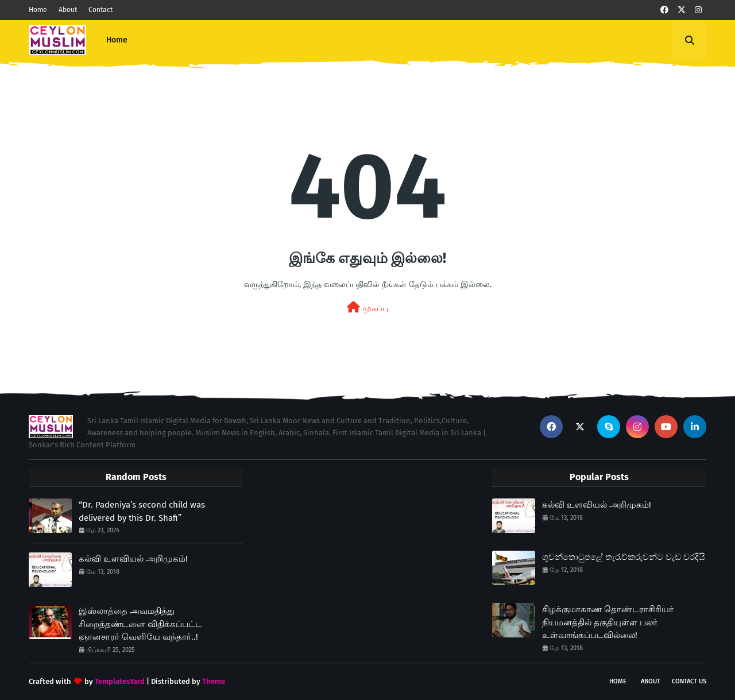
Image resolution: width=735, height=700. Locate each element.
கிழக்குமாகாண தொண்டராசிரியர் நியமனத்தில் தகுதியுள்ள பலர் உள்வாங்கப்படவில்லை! (608, 622)
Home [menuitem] (117, 40)
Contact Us (689, 681)
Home (38, 10)
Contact (100, 10)
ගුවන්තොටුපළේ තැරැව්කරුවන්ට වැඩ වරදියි (624, 557)
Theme (214, 681)
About (68, 10)
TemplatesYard (120, 681)
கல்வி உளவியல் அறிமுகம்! (133, 559)
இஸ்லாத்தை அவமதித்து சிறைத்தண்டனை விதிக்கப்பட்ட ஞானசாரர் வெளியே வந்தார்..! (140, 624)
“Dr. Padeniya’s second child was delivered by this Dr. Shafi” (142, 511)
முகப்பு (367, 308)
